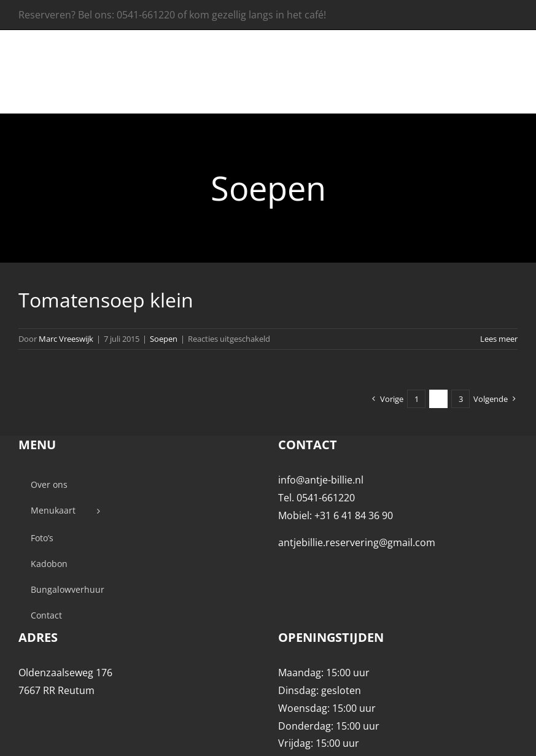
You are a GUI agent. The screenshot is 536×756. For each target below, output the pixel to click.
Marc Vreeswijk (66, 339)
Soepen (164, 339)
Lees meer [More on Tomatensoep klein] (499, 339)
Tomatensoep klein (106, 300)
